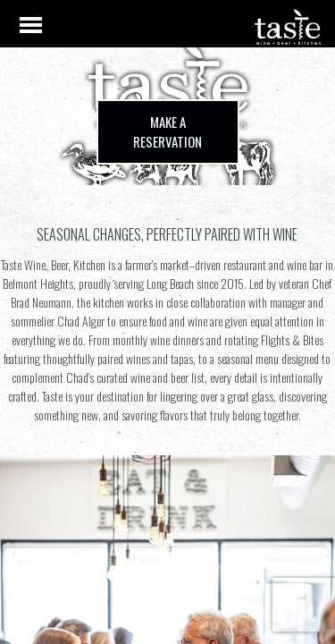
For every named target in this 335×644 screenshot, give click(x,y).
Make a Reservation (167, 132)
